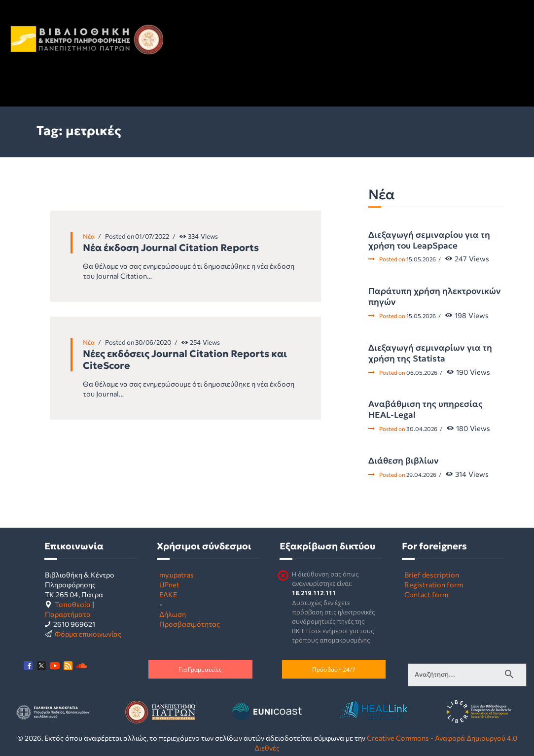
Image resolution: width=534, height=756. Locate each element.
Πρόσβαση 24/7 (334, 669)
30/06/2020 (153, 342)
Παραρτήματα (68, 614)
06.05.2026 (422, 372)
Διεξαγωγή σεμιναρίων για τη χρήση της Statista (430, 353)
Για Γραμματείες (200, 669)
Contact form (426, 594)
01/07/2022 (152, 236)
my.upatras (177, 575)
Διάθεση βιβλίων (404, 461)
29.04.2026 (421, 474)
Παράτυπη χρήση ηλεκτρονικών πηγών (435, 296)
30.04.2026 (422, 429)
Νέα (89, 236)
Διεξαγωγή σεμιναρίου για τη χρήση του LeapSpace (429, 240)
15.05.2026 (421, 259)
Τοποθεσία (73, 604)
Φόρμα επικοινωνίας (88, 634)
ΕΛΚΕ (168, 594)
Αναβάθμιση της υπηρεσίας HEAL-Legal (426, 409)
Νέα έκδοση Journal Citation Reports (171, 248)
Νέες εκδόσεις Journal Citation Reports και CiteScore (185, 360)
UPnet (169, 584)
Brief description (432, 575)
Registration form (434, 584)
